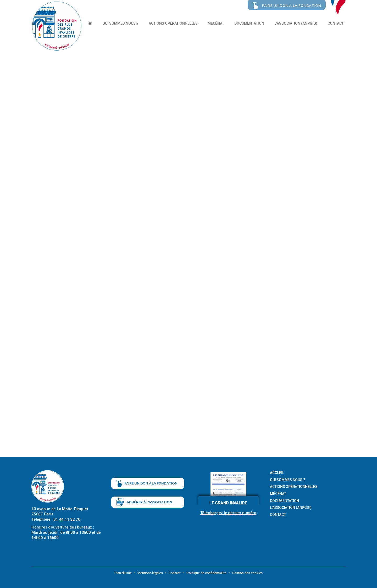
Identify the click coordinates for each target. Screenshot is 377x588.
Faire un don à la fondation (147, 486)
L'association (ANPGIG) (296, 23)
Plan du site (120, 572)
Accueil (277, 472)
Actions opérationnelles (173, 23)
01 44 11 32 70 (67, 519)
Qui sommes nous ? (120, 23)
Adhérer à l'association (144, 508)
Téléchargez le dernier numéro (228, 512)
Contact (336, 23)
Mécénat (216, 23)
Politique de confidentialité (208, 572)
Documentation (249, 23)
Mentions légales (149, 572)
